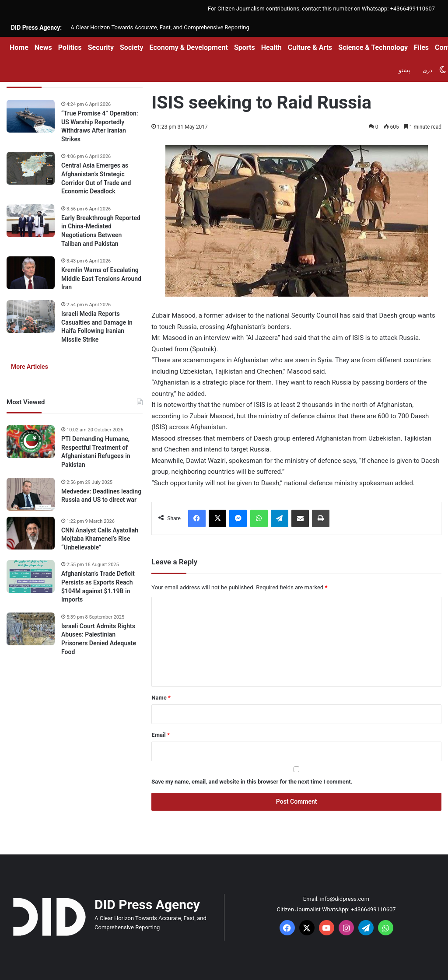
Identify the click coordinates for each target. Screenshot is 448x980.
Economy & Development (189, 47)
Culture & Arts (310, 47)
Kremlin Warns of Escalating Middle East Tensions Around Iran (101, 278)
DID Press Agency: (36, 28)
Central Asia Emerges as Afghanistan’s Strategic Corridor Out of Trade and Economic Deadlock (96, 178)
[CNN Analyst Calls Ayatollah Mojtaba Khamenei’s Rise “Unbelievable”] (31, 533)
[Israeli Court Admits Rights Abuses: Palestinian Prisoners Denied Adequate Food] (31, 629)
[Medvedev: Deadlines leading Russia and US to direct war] (31, 494)
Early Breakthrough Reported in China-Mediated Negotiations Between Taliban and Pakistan (101, 231)
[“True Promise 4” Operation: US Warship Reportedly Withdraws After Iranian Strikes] (31, 116)
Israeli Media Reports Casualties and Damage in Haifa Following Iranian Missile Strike (97, 327)
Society (132, 47)
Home (19, 47)
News (43, 47)
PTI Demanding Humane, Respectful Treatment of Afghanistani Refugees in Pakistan (96, 452)
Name (161, 698)
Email (161, 735)
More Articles (30, 367)
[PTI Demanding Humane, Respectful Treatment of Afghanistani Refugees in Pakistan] (31, 442)
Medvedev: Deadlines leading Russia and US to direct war (101, 496)
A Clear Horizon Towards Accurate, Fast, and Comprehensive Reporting (160, 27)
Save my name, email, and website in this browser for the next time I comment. (252, 782)
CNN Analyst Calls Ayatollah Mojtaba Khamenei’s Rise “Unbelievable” (100, 539)
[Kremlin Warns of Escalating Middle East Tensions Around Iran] (31, 273)
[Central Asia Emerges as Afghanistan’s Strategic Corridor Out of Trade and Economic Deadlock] (31, 168)
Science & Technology (373, 47)
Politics (70, 47)
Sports (245, 47)
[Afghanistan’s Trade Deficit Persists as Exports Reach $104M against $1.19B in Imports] (31, 576)
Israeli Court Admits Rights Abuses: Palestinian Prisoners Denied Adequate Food (99, 639)
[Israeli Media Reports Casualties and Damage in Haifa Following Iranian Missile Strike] (31, 317)
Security (101, 47)
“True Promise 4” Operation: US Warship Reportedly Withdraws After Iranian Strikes (100, 126)
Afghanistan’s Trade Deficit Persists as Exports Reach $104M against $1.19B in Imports (98, 586)
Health (271, 47)
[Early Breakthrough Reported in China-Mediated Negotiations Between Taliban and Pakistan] (31, 221)
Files (421, 47)
